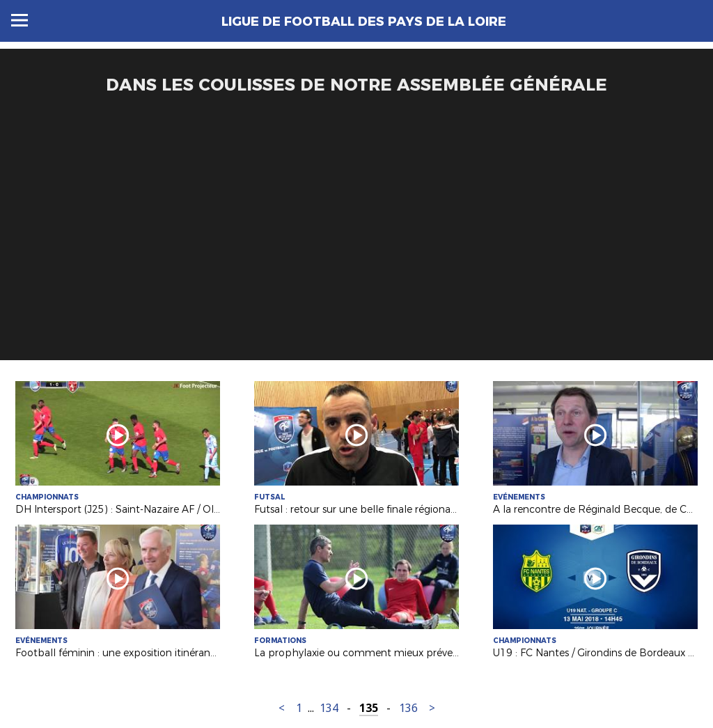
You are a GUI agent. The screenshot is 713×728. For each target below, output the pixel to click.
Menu (19, 20)
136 (408, 708)
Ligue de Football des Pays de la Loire (364, 22)
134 (329, 708)
